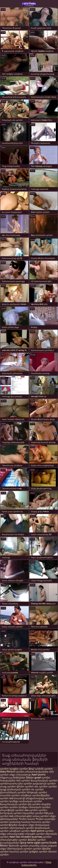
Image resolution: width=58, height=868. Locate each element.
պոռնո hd (41, 813)
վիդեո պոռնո (25, 786)
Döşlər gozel (34, 778)
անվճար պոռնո (29, 4)
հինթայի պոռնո (37, 792)
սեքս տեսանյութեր (12, 834)
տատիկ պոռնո (10, 795)
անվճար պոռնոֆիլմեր (35, 795)
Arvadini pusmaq (32, 837)
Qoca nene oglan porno (34, 843)
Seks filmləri (8, 772)
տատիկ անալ (38, 846)
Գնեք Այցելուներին (36, 864)
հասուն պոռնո (41, 822)
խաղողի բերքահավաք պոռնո (34, 798)
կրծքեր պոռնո (39, 852)
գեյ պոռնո (34, 804)
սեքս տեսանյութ (20, 775)
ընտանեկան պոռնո (13, 792)
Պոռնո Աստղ (27, 819)
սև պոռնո (37, 789)
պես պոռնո (25, 783)
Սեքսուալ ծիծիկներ (13, 778)
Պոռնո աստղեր (45, 819)
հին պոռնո (23, 781)
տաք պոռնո (8, 786)
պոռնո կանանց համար (15, 822)
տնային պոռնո (35, 834)
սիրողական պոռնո (22, 828)
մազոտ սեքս (26, 825)
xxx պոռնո (31, 810)
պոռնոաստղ (8, 783)
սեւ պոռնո (41, 786)
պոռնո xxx (7, 798)
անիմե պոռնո (44, 769)
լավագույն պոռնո (44, 783)
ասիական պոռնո (31, 801)
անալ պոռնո (41, 816)
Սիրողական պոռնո (19, 849)
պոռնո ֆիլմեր (28, 840)
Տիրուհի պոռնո (19, 846)
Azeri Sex (15, 837)
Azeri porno (38, 775)
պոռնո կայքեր (9, 769)
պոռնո (49, 831)
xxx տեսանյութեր (21, 816)
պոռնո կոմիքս (9, 801)
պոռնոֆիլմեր (9, 825)
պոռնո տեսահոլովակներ (32, 772)
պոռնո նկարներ (24, 813)
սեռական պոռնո (39, 807)
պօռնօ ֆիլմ (27, 769)
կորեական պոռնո (19, 789)
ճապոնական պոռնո (44, 781)
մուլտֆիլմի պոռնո (12, 810)
